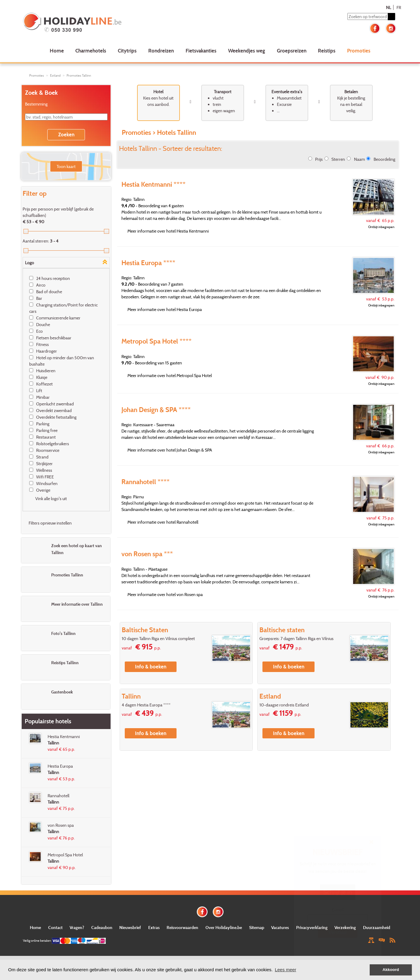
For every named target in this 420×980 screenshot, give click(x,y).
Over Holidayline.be (224, 927)
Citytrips (127, 51)
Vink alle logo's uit (51, 498)
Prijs (319, 159)
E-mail (338, 910)
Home (57, 51)
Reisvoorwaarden (182, 927)
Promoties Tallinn (79, 75)
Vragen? (77, 927)
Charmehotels (91, 51)
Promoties (359, 51)
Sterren (338, 159)
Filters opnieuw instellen (50, 523)
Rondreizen (161, 51)
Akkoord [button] (391, 970)
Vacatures (280, 927)
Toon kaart (66, 166)
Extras (154, 927)
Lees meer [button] (285, 970)
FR (399, 7)
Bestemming (36, 104)
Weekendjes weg (247, 51)
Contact (55, 927)
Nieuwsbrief (130, 927)
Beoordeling (384, 159)
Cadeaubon (102, 927)
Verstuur (338, 932)
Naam (359, 159)
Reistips (327, 51)
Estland (55, 75)
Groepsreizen (292, 51)
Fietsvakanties (201, 51)
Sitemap (257, 927)
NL (389, 7)
